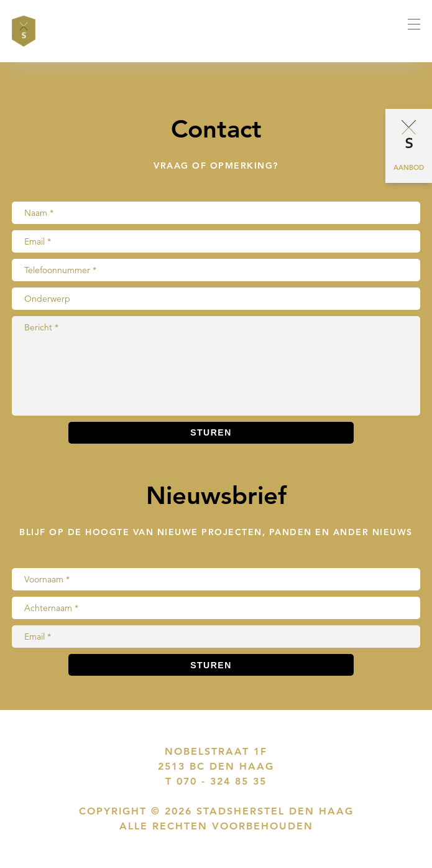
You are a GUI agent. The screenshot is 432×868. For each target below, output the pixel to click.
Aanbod (409, 167)
